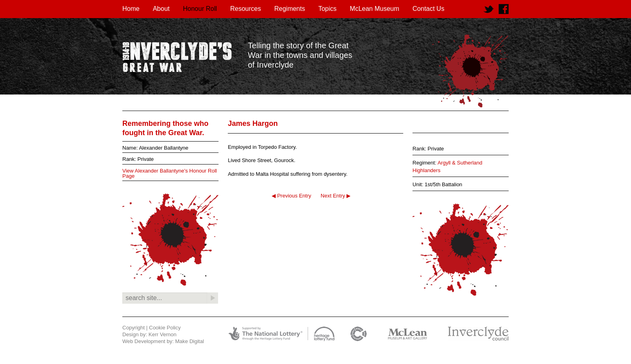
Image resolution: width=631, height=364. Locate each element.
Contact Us (428, 9)
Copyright (134, 328)
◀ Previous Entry (291, 196)
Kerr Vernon (162, 334)
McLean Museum (374, 9)
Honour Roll (200, 9)
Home (131, 9)
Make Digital (190, 341)
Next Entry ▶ (336, 196)
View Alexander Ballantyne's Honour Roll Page (170, 173)
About (161, 9)
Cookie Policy (165, 328)
